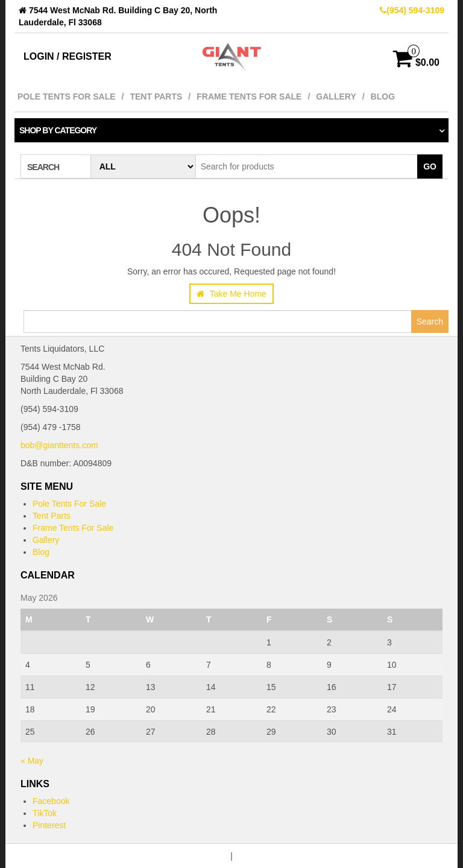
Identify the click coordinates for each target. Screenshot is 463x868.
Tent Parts (156, 97)
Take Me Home (231, 294)
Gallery (336, 97)
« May (32, 761)
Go (430, 166)
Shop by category (58, 130)
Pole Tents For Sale (67, 97)
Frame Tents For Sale (249, 97)
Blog (383, 97)
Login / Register (68, 56)
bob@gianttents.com (59, 445)
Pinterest (49, 825)
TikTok (45, 813)
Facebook (51, 801)
